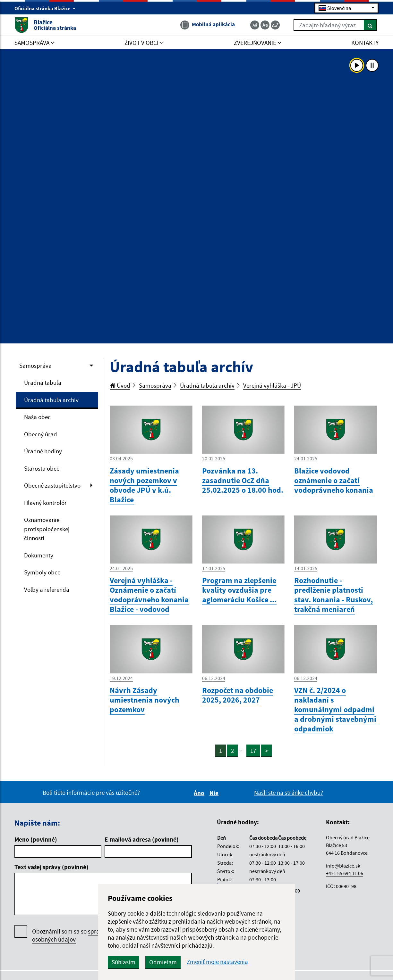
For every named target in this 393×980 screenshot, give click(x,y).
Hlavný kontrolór (45, 503)
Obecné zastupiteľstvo (52, 485)
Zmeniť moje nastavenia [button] (217, 962)
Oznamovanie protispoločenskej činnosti (47, 529)
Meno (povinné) (36, 839)
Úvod (120, 385)
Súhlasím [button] (124, 962)
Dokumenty (39, 555)
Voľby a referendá (47, 589)
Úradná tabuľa (43, 383)
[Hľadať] (370, 25)
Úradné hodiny (43, 451)
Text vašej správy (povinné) (51, 867)
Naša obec (37, 417)
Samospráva (35, 366)
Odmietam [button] (163, 962)
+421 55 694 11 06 (345, 873)
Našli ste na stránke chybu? (289, 793)
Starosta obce (42, 468)
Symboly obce (42, 572)
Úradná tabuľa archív (51, 400)
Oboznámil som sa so (77, 935)
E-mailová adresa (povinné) (142, 839)
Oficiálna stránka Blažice (45, 8)
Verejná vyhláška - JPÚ (272, 385)
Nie (215, 793)
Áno (200, 793)
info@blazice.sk (343, 866)
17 (253, 751)
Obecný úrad (41, 434)
